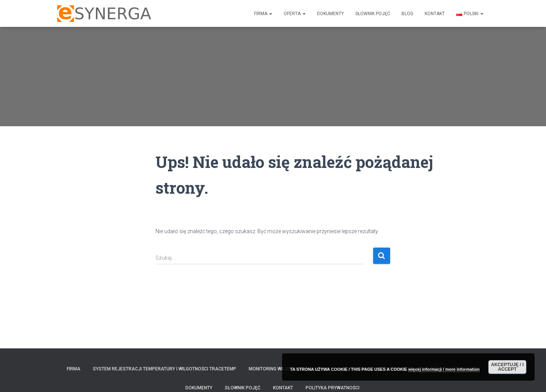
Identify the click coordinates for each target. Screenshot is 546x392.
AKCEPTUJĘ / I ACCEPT (507, 367)
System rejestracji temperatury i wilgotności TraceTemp (165, 369)
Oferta (295, 14)
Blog (407, 14)
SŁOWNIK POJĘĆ (373, 14)
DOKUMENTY (330, 14)
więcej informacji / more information (444, 369)
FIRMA (263, 14)
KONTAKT (435, 14)
